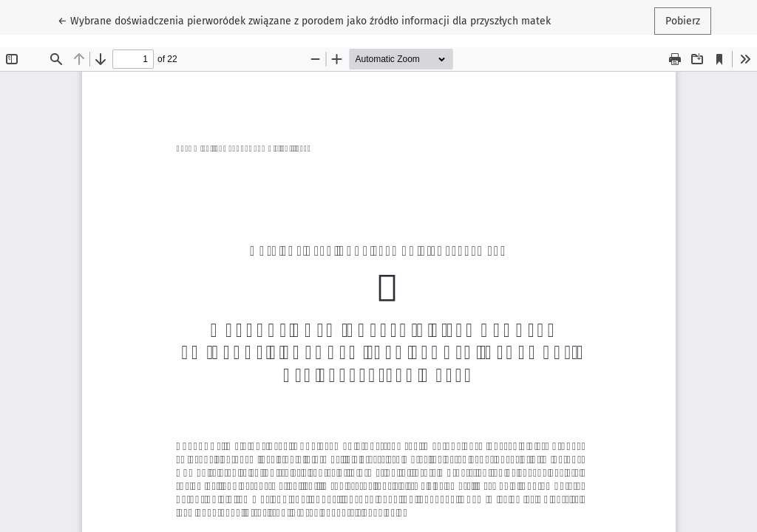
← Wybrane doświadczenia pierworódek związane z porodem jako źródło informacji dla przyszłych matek (304, 20)
